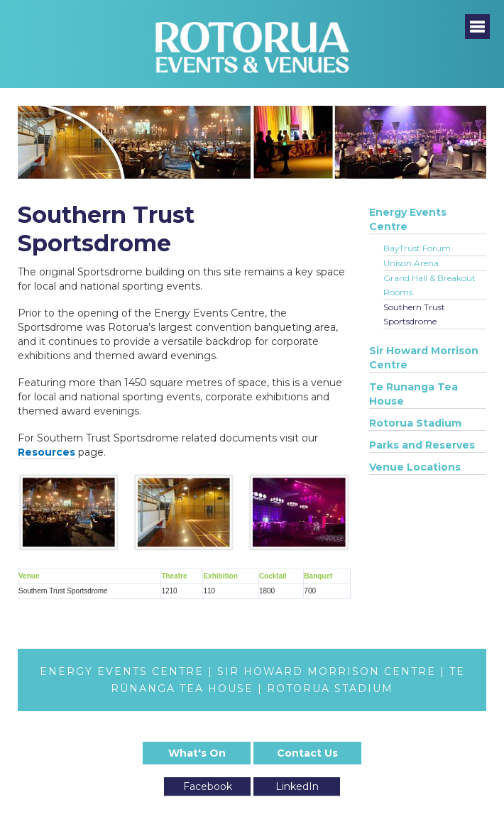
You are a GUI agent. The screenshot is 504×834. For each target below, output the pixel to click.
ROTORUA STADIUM (330, 688)
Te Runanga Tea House (413, 394)
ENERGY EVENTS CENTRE (122, 671)
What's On (197, 753)
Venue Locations (415, 467)
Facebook (208, 786)
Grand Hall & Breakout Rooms (429, 285)
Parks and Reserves (422, 445)
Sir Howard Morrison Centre (424, 358)
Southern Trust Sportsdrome (414, 314)
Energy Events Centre (408, 219)
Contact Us (307, 753)
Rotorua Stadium (415, 423)
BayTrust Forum (417, 248)
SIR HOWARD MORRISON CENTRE (327, 671)
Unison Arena (411, 263)
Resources (46, 452)
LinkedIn (297, 786)
